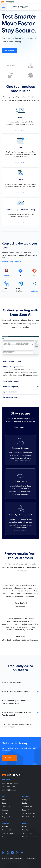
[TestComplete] (23, 7)
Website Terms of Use (30, 837)
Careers (5, 803)
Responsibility (7, 817)
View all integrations (12, 261)
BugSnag (25, 803)
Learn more (20, 427)
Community (6, 830)
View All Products (28, 817)
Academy (5, 826)
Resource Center (8, 833)
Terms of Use (27, 833)
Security (25, 830)
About (4, 800)
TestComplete (27, 806)
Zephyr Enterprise (29, 813)
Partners (5, 813)
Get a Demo (9, 50)
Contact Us (6, 806)
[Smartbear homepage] (8, 2)
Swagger (25, 800)
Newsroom (6, 810)
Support (5, 837)
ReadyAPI (26, 810)
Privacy (25, 826)
